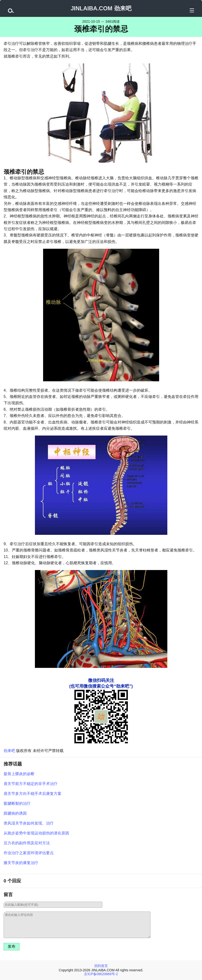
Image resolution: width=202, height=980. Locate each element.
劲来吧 (9, 751)
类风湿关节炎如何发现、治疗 (29, 823)
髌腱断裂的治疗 (17, 803)
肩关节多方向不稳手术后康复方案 (33, 794)
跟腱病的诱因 (15, 813)
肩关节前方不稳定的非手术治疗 (31, 784)
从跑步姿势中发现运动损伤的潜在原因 (36, 833)
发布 (12, 946)
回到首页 (101, 966)
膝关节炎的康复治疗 (21, 863)
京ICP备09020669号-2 (101, 974)
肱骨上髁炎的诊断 (19, 774)
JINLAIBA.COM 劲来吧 (101, 8)
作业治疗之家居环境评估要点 (29, 853)
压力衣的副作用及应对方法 (27, 843)
